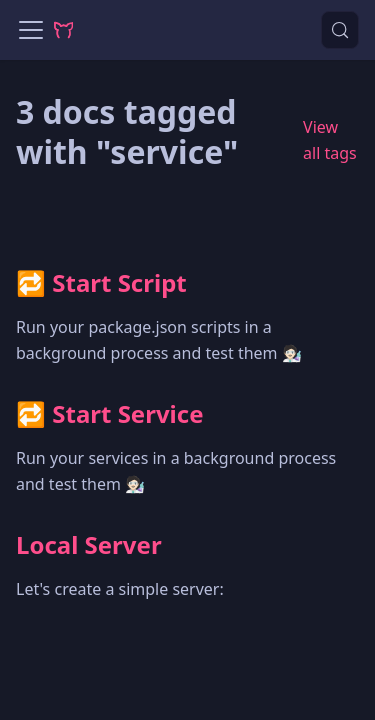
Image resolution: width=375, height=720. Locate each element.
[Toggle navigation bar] (31, 30)
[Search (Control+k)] (340, 30)
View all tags (330, 140)
